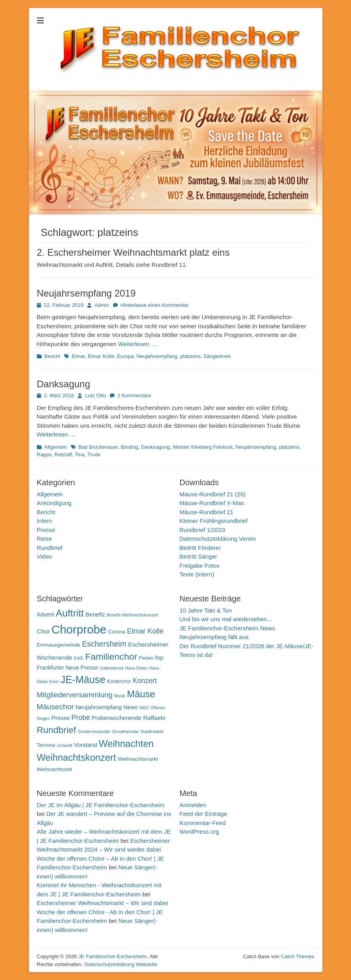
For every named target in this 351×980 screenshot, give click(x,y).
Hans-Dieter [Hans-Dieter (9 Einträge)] (136, 668)
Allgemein (56, 447)
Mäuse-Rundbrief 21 (207, 512)
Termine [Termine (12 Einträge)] (46, 745)
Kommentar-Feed (203, 823)
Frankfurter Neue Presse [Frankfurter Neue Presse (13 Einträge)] (67, 668)
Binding (129, 447)
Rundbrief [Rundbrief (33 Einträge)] (57, 730)
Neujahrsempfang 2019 (86, 293)
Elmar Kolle (101, 356)
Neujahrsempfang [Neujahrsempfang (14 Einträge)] (99, 707)
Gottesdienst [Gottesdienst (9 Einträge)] (111, 668)
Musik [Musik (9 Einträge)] (120, 696)
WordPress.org (199, 832)
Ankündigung (54, 503)
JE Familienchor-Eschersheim (112, 956)
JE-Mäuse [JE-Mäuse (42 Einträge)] (83, 679)
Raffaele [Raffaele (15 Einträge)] (154, 718)
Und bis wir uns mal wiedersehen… (226, 619)
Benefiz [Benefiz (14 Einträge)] (95, 614)
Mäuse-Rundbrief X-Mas (212, 503)
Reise (44, 539)
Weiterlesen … (138, 344)
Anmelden (193, 805)
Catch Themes (297, 956)
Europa (125, 356)
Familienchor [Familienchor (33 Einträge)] (111, 657)
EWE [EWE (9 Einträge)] (79, 658)
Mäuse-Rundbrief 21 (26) (213, 494)
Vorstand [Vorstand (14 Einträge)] (85, 745)
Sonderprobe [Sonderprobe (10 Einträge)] (125, 731)
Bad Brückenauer (98, 447)
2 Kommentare (134, 395)
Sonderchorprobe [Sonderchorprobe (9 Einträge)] (94, 731)
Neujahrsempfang (157, 356)
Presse (46, 530)
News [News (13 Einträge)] (130, 707)
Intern (44, 521)
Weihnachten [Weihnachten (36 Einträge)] (126, 744)
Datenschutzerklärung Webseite (121, 964)
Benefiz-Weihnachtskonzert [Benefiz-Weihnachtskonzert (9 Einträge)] (132, 615)
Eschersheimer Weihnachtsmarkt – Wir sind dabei (103, 903)
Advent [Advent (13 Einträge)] (46, 614)
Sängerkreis (217, 356)
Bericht (52, 356)
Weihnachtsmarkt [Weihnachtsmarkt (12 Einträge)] (138, 759)
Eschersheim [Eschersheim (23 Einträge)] (104, 644)
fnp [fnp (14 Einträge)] (160, 658)
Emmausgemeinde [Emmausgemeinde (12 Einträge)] (59, 645)
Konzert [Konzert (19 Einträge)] (145, 681)
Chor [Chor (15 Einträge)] (43, 631)
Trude (94, 455)
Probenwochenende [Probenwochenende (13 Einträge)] (117, 718)
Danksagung (64, 384)
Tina (80, 455)
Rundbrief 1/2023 (202, 530)
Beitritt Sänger (199, 556)
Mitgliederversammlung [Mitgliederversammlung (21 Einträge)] (75, 695)
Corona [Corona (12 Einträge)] (117, 632)
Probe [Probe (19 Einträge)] (81, 718)
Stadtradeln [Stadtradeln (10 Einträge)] (152, 731)
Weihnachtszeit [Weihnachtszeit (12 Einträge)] (55, 769)
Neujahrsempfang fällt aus (214, 637)
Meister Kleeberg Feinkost (202, 447)
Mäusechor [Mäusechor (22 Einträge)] (56, 707)
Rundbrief (50, 548)
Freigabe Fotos (200, 566)
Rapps (44, 455)
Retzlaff (63, 455)
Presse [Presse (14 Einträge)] (61, 718)
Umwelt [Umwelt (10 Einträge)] (65, 745)
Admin (102, 305)
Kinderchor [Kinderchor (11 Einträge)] (119, 681)
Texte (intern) (197, 574)
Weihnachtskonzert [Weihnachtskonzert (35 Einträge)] (77, 758)
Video (44, 556)
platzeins (190, 356)
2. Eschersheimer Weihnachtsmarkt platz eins (133, 252)
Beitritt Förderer (200, 548)
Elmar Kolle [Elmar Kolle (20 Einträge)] (145, 631)
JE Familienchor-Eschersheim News (227, 628)
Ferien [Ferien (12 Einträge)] (146, 658)
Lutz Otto (95, 395)
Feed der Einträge (203, 814)
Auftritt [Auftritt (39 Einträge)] (70, 613)
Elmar (78, 356)
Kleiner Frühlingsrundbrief (214, 521)
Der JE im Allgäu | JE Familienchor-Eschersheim (101, 805)
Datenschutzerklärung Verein (218, 539)
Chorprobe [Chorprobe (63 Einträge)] (79, 629)
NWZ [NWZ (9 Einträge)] (144, 708)
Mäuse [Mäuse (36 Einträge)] (141, 694)
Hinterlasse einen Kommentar (154, 305)
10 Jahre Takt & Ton (206, 610)
